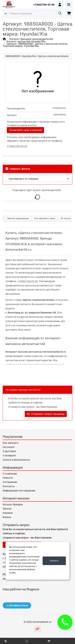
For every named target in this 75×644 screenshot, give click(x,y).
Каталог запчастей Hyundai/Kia (26, 42)
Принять (54, 561)
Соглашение (10, 482)
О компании (10, 474)
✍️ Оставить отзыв (17, 605)
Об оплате (66, 218)
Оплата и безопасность (16, 460)
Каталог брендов (13, 504)
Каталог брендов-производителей (31, 39)
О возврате (9, 455)
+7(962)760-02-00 (44, 5)
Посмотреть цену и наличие (25, 130)
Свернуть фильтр (18, 169)
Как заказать (11, 443)
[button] (65, 622)
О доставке (9, 451)
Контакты (9, 486)
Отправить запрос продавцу (46, 414)
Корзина (8, 513)
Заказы (7, 509)
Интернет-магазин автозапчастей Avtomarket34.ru (36, 352)
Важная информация (18, 218)
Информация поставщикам (19, 491)
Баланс (7, 517)
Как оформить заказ (45, 218)
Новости (8, 478)
